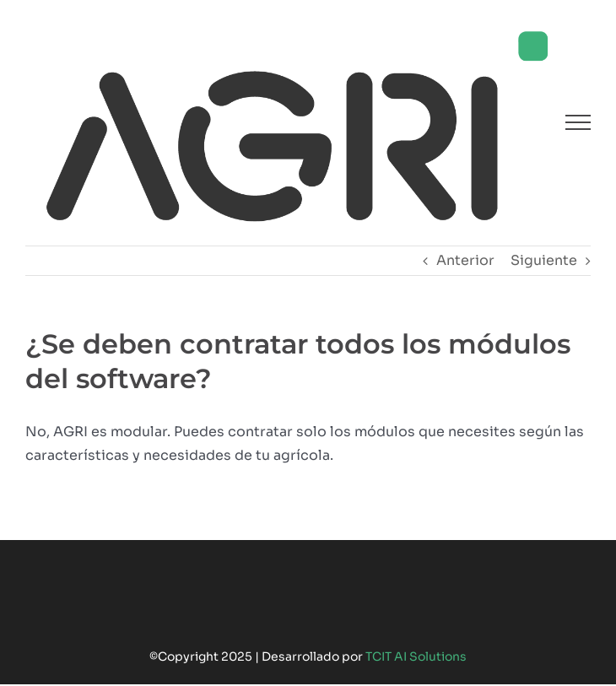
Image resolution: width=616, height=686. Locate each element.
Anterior (465, 260)
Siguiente (544, 260)
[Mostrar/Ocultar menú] (578, 122)
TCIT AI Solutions (416, 656)
